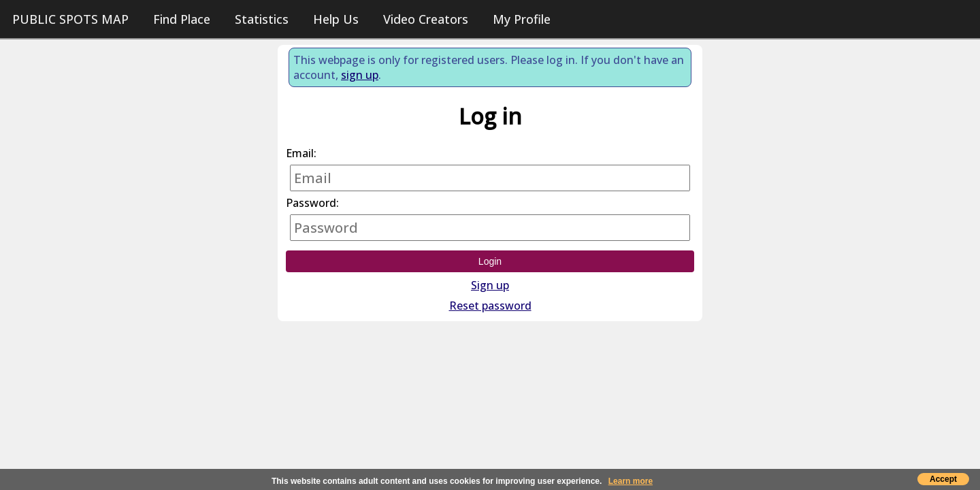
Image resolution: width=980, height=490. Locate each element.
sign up (360, 75)
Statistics (262, 19)
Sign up (490, 285)
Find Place (182, 19)
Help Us (336, 19)
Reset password (490, 306)
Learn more (631, 481)
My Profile (522, 19)
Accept (943, 479)
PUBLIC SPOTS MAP (70, 19)
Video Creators (426, 19)
